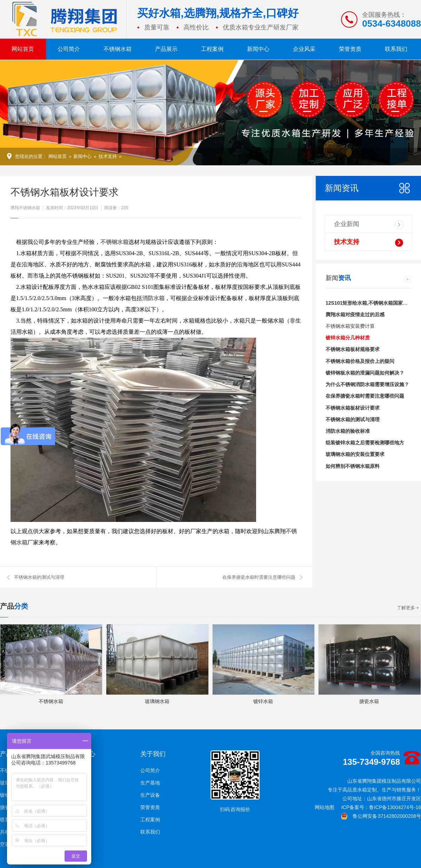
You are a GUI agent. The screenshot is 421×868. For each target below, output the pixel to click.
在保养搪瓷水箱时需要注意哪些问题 (259, 577)
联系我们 (396, 49)
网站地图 (325, 807)
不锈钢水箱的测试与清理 (39, 577)
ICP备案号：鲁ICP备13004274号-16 (381, 807)
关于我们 (153, 754)
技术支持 (108, 156)
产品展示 (166, 49)
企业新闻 (369, 225)
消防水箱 (153, 298)
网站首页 (23, 49)
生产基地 (150, 783)
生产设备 (150, 795)
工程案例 (212, 49)
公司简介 (69, 49)
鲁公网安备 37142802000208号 (381, 816)
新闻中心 (258, 49)
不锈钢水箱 (118, 49)
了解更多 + (408, 608)
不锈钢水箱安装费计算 (350, 326)
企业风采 (304, 49)
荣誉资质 (350, 49)
